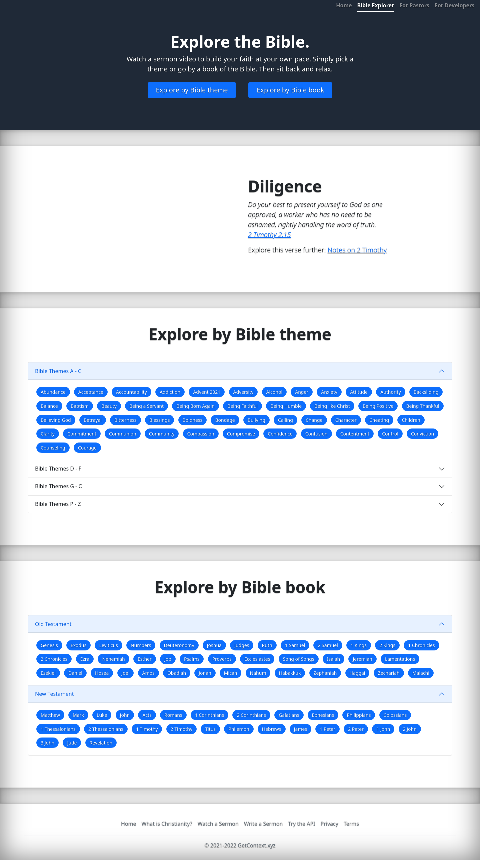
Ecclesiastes (257, 659)
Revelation (101, 743)
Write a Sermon (263, 824)
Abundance (53, 392)
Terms (351, 824)
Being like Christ (332, 406)
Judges (242, 645)
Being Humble (286, 406)
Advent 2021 (207, 392)
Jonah (205, 673)
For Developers (454, 5)
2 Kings (387, 645)
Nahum (258, 673)
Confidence (280, 434)
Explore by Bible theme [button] (192, 90)
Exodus (78, 645)
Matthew (50, 715)
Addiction (170, 392)
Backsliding (426, 392)
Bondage (225, 420)
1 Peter (327, 729)
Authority (390, 392)
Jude (72, 743)
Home (344, 5)
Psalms (192, 659)
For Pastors (414, 5)
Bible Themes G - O (59, 486)
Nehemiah (113, 659)
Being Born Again (195, 406)
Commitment (82, 434)
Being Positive (378, 406)
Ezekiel (48, 673)
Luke (102, 715)
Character (346, 420)
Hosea (102, 673)
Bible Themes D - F (58, 469)
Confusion (316, 434)
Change (314, 420)
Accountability (131, 392)
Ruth (267, 645)
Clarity (48, 434)
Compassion (201, 434)
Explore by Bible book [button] (290, 90)
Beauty (109, 406)
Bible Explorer (376, 5)
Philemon (239, 729)
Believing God (56, 420)
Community (162, 434)
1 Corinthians (210, 715)
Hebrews (272, 729)
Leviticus (108, 645)
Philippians (359, 715)
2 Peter (356, 729)
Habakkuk (290, 673)
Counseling (53, 448)
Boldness (193, 420)
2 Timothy (181, 729)
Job (168, 659)
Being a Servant (146, 406)
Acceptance (91, 392)
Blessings (160, 420)
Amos (148, 673)
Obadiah (177, 673)
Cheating (379, 420)
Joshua (214, 645)
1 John (383, 729)
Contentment (355, 434)
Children (411, 420)
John (125, 715)
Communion (123, 434)
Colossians (395, 715)
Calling (285, 420)
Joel (126, 673)
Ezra (85, 659)
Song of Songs (299, 659)
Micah (231, 673)
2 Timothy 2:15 (269, 234)
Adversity (243, 392)
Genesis (49, 645)
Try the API (301, 824)
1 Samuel (295, 645)
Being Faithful (242, 406)
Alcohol (274, 392)
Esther (145, 659)
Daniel (75, 673)
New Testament (54, 694)
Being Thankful (423, 406)
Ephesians (323, 715)
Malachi (421, 673)
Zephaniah (325, 673)
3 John (47, 743)
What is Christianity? (167, 824)
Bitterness (125, 420)
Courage (87, 448)
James (300, 729)
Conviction (422, 434)
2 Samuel (328, 645)
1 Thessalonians (58, 729)
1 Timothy (147, 729)
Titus (210, 729)
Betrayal (93, 420)
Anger (302, 392)
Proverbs (222, 659)
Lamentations (400, 659)
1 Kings (359, 645)
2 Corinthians (251, 715)
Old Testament (53, 624)
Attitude (359, 392)
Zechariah (389, 673)
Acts (147, 715)
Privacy (329, 824)
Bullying (256, 420)
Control (390, 434)
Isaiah (333, 659)
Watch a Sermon (218, 824)
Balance (49, 406)
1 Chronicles (421, 645)
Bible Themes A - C (58, 371)
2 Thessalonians (106, 729)
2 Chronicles (54, 659)
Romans (173, 715)
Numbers (141, 645)
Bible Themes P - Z (58, 504)
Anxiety (329, 392)
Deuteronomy (179, 645)
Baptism (80, 406)
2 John (410, 729)
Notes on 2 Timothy (357, 250)
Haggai (357, 673)
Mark (78, 715)
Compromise (241, 434)
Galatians (289, 715)
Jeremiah (362, 659)
